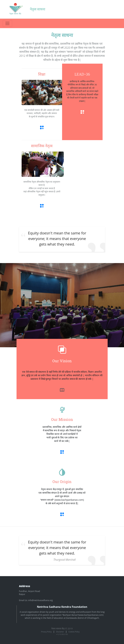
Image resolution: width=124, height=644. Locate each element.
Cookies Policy (74, 632)
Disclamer (60, 632)
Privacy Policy (46, 632)
